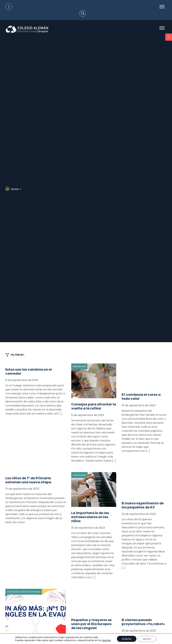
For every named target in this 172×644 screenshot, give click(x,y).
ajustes (106, 640)
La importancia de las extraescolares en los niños (90, 517)
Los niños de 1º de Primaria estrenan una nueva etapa (28, 480)
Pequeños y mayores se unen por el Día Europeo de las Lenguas (91, 624)
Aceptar (127, 639)
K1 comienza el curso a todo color (141, 397)
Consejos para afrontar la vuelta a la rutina (94, 406)
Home (15, 189)
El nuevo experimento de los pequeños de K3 (143, 505)
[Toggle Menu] (161, 7)
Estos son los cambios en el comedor (29, 371)
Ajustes (147, 639)
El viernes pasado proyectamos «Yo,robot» (143, 622)
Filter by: (15, 355)
